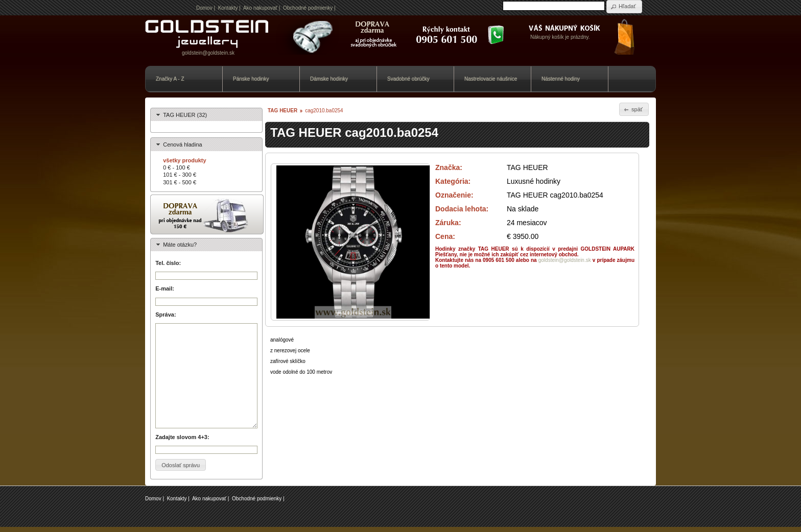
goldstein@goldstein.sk (208, 53)
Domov (204, 8)
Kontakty (228, 8)
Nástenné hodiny (561, 79)
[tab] (206, 115)
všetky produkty (184, 160)
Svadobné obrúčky (408, 79)
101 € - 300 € (180, 175)
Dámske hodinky (329, 79)
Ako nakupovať (260, 8)
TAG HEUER (282, 111)
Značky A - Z (170, 79)
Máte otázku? (180, 245)
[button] (624, 7)
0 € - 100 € (176, 167)
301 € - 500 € (180, 182)
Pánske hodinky (251, 79)
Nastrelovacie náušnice (491, 79)
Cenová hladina (182, 144)
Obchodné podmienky (308, 8)
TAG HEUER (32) (185, 115)
